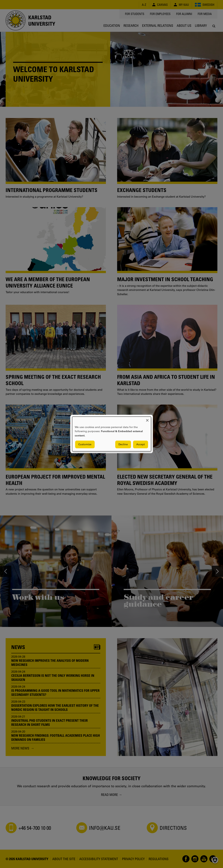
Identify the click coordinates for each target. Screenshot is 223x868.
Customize (85, 444)
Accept (141, 444)
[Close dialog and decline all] (147, 419)
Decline (123, 444)
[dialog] (112, 434)
